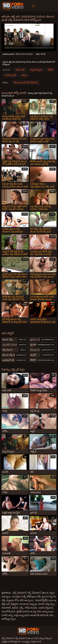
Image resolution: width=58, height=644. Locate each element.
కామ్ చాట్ (20, 70)
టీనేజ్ (50, 70)
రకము (24, 75)
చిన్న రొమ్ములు (36, 70)
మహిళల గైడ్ (11, 75)
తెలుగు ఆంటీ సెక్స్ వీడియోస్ (26, 82)
